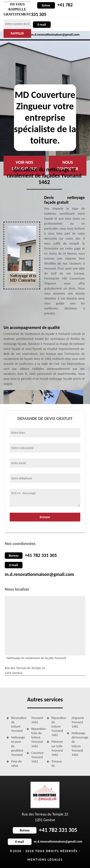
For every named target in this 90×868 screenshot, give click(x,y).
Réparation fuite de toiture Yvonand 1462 (37, 738)
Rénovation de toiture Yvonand (17, 724)
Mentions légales (45, 860)
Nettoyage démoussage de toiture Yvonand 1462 (78, 744)
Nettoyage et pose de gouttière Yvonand (17, 746)
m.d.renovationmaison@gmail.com (39, 574)
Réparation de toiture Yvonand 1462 (57, 727)
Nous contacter (68, 166)
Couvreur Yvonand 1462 (37, 757)
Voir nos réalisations (24, 166)
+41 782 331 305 (41, 555)
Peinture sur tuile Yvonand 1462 (57, 748)
